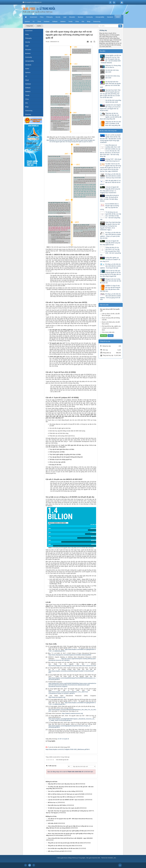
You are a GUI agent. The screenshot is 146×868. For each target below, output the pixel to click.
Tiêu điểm (102, 51)
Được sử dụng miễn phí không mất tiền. (110, 319)
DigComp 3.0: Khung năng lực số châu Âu (113, 66)
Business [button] (81, 17)
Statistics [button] (63, 21)
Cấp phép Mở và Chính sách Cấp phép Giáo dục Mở (63, 784)
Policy (27, 34)
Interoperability (30, 61)
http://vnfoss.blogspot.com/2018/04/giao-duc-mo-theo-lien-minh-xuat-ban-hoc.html (72, 666)
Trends (27, 95)
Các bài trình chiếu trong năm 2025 (112, 77)
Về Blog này (103, 30)
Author (27, 69)
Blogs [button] (89, 21)
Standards (28, 65)
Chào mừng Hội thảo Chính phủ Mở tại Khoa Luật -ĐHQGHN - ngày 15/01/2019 (70, 838)
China (27, 99)
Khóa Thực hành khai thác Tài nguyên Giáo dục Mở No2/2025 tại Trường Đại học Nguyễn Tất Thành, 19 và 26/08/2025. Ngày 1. (110, 226)
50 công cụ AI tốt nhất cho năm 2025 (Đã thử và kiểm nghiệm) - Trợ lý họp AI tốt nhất (110, 266)
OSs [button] (83, 21)
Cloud (27, 80)
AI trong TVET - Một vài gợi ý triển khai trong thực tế (113, 160)
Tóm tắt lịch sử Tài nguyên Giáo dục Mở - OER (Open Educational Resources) (70, 819)
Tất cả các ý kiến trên (107, 332)
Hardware (28, 84)
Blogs (27, 107)
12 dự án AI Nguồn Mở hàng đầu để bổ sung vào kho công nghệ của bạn (110, 243)
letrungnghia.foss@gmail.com (33, 2)
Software (28, 88)
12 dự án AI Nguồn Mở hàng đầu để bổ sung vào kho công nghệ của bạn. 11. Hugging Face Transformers (110, 190)
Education (28, 50)
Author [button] (118, 17)
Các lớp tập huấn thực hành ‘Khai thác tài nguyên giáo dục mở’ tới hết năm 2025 (110, 84)
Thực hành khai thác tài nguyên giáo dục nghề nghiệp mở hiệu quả (67, 831)
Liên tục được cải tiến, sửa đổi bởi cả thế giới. (110, 315)
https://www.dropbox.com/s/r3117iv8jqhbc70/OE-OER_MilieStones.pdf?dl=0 (68, 749)
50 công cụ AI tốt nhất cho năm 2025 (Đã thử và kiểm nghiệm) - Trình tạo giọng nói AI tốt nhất (110, 297)
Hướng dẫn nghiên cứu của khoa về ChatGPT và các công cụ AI (110, 260)
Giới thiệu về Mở (52, 823)
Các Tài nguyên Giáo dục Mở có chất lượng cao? (62, 797)
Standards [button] (110, 17)
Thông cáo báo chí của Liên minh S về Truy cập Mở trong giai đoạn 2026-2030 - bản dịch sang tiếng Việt (110, 251)
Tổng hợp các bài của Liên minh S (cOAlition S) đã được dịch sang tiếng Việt (113, 124)
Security (28, 42)
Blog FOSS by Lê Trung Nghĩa (77, 858)
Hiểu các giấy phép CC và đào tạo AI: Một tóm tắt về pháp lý (110, 182)
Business (28, 53)
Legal (27, 46)
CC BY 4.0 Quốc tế (63, 739)
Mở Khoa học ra (52, 802)
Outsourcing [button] (97, 21)
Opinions (28, 72)
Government (29, 31)
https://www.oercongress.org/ (57, 697)
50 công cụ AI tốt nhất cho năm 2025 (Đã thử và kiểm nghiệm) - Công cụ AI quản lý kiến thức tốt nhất (110, 235)
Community (29, 57)
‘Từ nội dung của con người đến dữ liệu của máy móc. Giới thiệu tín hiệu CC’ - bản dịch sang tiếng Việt (111, 216)
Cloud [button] (39, 21)
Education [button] (72, 17)
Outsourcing (29, 111)
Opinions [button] (27, 21)
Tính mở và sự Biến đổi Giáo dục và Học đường (61, 791)
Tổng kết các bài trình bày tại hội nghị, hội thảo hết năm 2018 (65, 843)
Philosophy (28, 38)
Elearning (28, 114)
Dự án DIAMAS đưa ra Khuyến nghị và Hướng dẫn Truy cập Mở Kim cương (109, 207)
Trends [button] (70, 21)
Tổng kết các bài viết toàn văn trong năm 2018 (61, 846)
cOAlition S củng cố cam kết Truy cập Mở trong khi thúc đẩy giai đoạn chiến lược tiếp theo (110, 288)
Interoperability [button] (100, 17)
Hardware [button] (47, 21)
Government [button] (33, 17)
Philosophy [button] (49, 17)
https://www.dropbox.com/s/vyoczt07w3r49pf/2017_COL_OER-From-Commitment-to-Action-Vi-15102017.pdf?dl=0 (68, 693)
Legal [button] (65, 17)
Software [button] (55, 21)
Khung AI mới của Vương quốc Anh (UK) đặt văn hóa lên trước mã (111, 281)
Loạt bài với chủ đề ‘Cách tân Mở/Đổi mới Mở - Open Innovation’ (66, 800)
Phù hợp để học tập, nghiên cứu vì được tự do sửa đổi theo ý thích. (110, 328)
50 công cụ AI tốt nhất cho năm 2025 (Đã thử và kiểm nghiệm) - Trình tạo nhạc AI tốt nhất (110, 176)
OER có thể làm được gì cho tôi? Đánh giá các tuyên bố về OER (66, 794)
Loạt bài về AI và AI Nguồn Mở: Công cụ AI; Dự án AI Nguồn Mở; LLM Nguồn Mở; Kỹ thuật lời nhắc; (110, 108)
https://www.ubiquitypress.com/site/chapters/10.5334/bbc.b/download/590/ (70, 655)
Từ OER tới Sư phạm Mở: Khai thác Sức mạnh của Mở (63, 808)
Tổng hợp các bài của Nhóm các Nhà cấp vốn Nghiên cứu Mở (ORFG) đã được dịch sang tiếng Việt (111, 116)
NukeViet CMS (96, 858)
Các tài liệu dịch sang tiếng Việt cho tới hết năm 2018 (63, 848)
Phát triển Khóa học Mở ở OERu (57, 805)
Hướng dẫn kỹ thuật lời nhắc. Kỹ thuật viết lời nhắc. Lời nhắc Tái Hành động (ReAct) (109, 198)
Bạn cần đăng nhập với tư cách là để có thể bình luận (70, 772)
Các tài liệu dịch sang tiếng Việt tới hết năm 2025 (113, 101)
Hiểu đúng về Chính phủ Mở (56, 851)
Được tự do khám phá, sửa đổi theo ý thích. (110, 323)
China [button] (77, 21)
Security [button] (58, 17)
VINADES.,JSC (112, 858)
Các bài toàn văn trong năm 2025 (112, 71)
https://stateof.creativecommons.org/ (72, 713)
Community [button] (89, 17)
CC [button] (34, 21)
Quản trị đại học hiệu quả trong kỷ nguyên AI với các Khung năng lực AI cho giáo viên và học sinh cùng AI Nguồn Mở (110, 273)
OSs (26, 103)
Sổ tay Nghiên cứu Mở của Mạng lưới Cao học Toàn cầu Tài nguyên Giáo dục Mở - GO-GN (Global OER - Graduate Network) (110, 59)
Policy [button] (42, 17)
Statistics (28, 92)
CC (26, 76)
